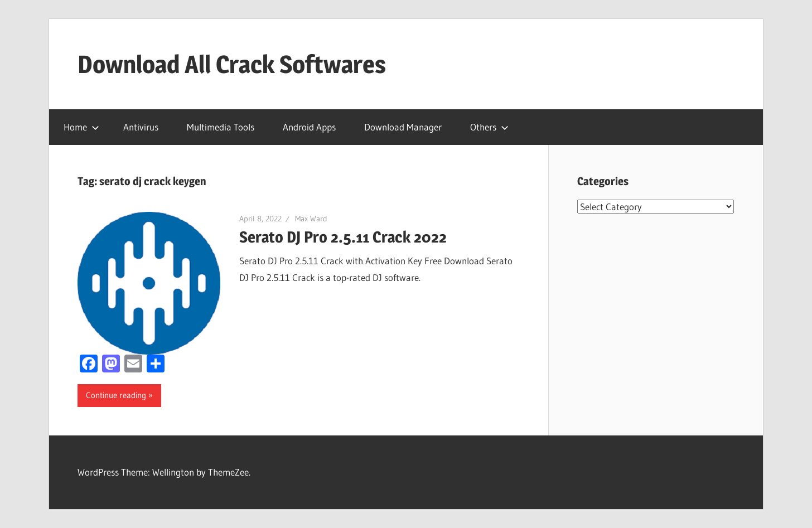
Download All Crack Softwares (232, 64)
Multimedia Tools (221, 127)
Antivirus (141, 127)
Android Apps (309, 127)
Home (81, 127)
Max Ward (311, 219)
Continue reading (116, 395)
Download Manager (403, 127)
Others (489, 127)
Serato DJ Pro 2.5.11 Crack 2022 (343, 237)
